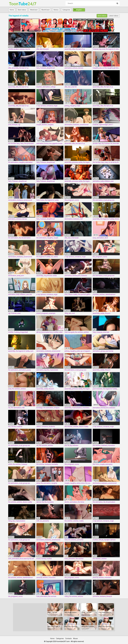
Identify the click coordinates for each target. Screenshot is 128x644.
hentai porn (77, 276)
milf (81, 219)
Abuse (75, 638)
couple (39, 125)
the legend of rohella (113, 49)
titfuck (101, 540)
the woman (52, 596)
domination (69, 125)
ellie (38, 49)
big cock (102, 49)
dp (71, 445)
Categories (66, 10)
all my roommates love (45, 332)
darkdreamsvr (110, 294)
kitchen (44, 125)
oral (73, 313)
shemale (116, 143)
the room (96, 464)
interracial (75, 238)
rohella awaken (14, 49)
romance (50, 106)
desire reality (73, 294)
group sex (111, 200)
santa (56, 257)
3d (20, 238)
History (56, 10)
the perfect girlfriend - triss (88, 294)
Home (12, 10)
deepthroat (51, 68)
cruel (105, 200)
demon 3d (40, 502)
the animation (13, 162)
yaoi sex (29, 294)
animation (68, 68)
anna (38, 483)
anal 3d (74, 87)
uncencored (84, 125)
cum (32, 351)
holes (42, 200)
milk (23, 408)
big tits (28, 49)
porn (22, 276)
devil (106, 238)
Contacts (68, 638)
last (41, 49)
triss (66, 294)
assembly (68, 49)
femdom (118, 219)
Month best (46, 10)
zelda (102, 313)
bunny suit (48, 143)
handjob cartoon (110, 540)
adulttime (63, 332)
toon (38, 200)
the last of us (80, 49)
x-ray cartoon (41, 106)
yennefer (46, 521)
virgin (56, 106)
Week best (34, 10)
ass (101, 68)
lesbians (76, 125)
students (52, 427)
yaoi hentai (109, 351)
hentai (44, 559)
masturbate (54, 370)
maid (78, 106)
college (53, 87)
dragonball (24, 332)
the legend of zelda (90, 162)
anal (10, 125)
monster (96, 294)
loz (52, 257)
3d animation (26, 238)
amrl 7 (111, 125)
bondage (40, 408)
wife (10, 559)
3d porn (108, 313)
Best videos (22, 10)
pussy (29, 370)
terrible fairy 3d (98, 143)
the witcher (79, 332)
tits (66, 200)
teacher (39, 87)
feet (66, 540)
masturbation (77, 408)
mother (11, 332)
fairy (38, 68)
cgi (19, 125)
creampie (52, 313)
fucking (17, 332)
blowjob (46, 49)
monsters (86, 408)
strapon (57, 408)
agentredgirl (103, 125)
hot (9, 427)
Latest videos (114, 16)
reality (81, 521)
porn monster (98, 389)
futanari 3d (108, 143)
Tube (15, 4)
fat (9, 408)
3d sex (14, 427)
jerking (67, 106)
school (75, 68)
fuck (66, 559)
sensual (39, 577)
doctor (67, 502)
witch (10, 464)
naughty (96, 68)
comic (77, 200)
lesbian (22, 49)
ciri (37, 445)
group (103, 351)
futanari (96, 49)
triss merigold (69, 332)
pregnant (71, 200)
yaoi (112, 181)
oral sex (81, 68)
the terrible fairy (14, 143)
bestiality (55, 464)
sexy (94, 238)
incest (39, 313)
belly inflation (105, 181)
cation (39, 427)
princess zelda (77, 162)
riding (67, 596)
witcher (102, 294)
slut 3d (67, 445)
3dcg (66, 313)
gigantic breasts (58, 143)
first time (81, 502)
